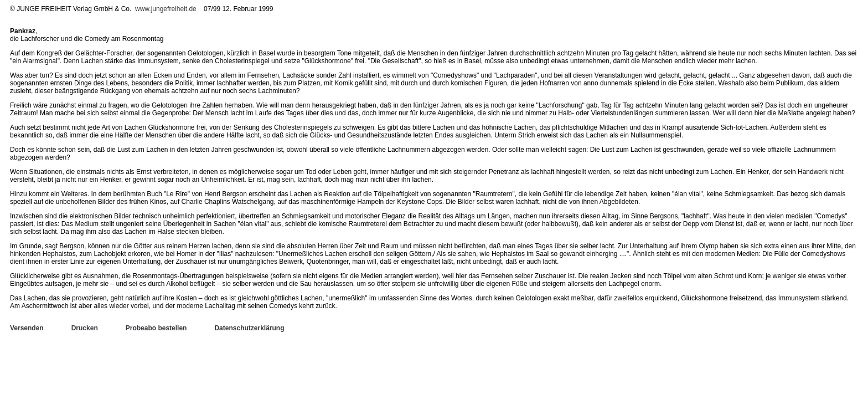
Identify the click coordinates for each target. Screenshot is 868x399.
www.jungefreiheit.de (166, 9)
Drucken (85, 328)
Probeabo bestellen (156, 328)
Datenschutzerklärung (249, 328)
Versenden (27, 328)
